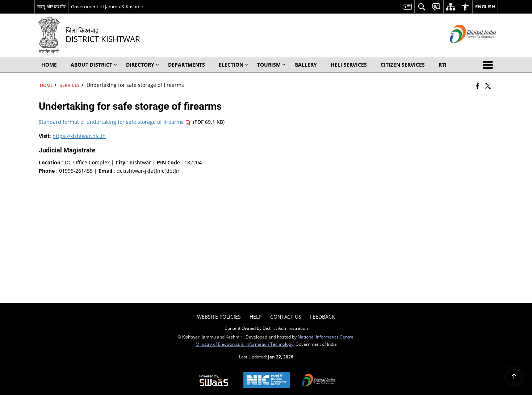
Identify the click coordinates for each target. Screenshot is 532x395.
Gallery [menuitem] (306, 65)
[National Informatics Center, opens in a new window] (267, 381)
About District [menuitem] (94, 65)
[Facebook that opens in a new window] (477, 86)
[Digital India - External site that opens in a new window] (464, 49)
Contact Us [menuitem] (286, 317)
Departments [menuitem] (187, 65)
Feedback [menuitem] (322, 317)
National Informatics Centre (326, 337)
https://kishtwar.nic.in (79, 136)
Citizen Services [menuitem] (403, 65)
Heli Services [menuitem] (349, 65)
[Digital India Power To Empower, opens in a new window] (319, 381)
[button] (489, 65)
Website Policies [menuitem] (219, 317)
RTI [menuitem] (443, 65)
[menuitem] (407, 7)
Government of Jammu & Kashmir (107, 7)
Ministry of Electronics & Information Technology (244, 344)
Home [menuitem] (49, 65)
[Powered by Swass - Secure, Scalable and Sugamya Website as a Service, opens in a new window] (214, 381)
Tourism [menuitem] (271, 65)
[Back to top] (514, 377)
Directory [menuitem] (143, 65)
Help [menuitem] (255, 317)
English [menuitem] (485, 7)
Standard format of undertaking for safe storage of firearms (115, 122)
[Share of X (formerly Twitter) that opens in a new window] (488, 86)
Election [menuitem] (234, 65)
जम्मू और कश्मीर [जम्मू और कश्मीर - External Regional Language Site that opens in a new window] (51, 7)
